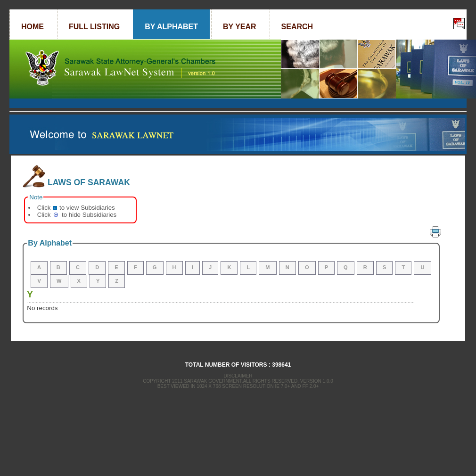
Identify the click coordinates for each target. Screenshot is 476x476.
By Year (240, 27)
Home (33, 27)
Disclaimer (238, 376)
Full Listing (94, 27)
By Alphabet (171, 27)
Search (297, 27)
